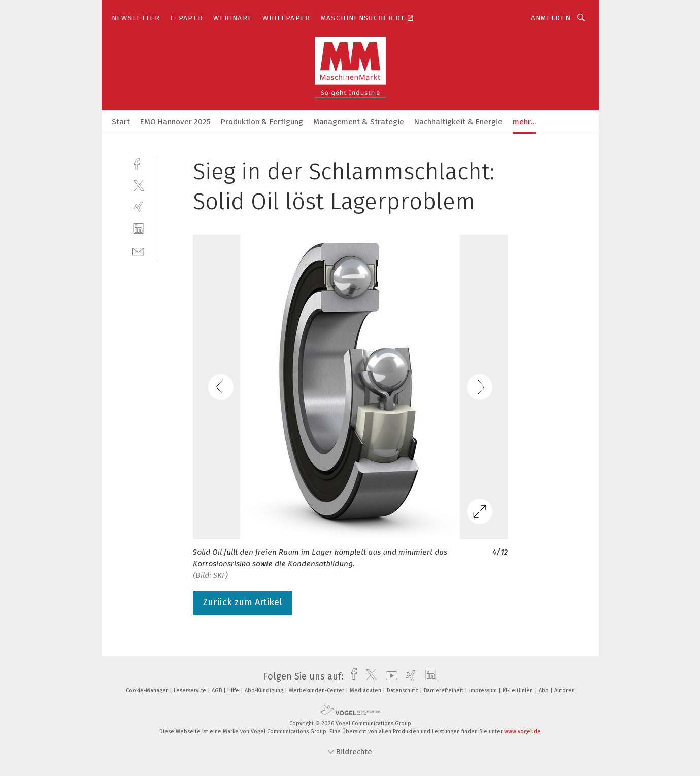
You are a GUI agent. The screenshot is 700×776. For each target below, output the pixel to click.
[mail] (138, 251)
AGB (218, 690)
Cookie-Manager (148, 690)
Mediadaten (366, 690)
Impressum (484, 690)
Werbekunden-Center (317, 690)
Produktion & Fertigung (262, 122)
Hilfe (234, 690)
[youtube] (389, 676)
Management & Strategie (359, 122)
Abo (544, 690)
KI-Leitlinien (519, 690)
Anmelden (551, 18)
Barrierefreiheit (444, 690)
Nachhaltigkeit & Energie (458, 122)
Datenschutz (403, 690)
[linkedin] (138, 229)
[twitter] (138, 185)
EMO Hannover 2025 (175, 122)
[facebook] (138, 163)
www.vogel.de (522, 732)
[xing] (138, 207)
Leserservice (191, 690)
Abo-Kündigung (265, 690)
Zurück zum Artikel (243, 602)
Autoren (564, 690)
